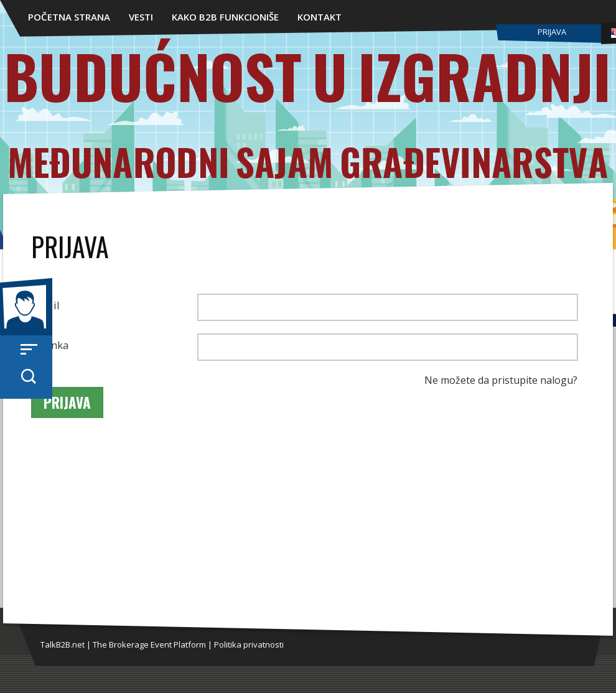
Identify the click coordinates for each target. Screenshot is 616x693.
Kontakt (320, 17)
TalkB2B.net (63, 644)
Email (45, 305)
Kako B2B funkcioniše (225, 17)
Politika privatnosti (249, 644)
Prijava (552, 32)
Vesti (141, 17)
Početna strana (69, 17)
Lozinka (50, 345)
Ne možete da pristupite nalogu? (501, 380)
